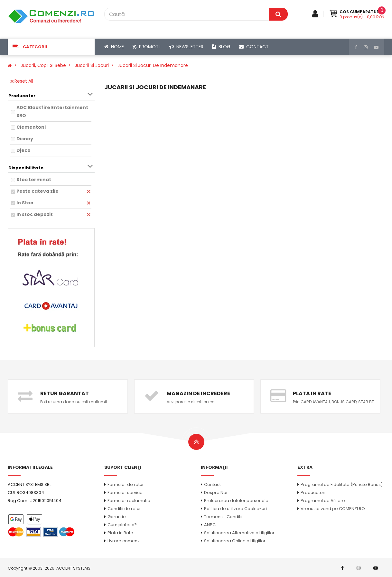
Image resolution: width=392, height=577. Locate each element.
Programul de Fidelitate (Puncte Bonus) (342, 484)
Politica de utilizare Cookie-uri (235, 509)
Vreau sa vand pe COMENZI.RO (333, 509)
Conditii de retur (124, 509)
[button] (51, 47)
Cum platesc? (122, 525)
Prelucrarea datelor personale (236, 501)
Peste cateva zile (37, 191)
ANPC (210, 525)
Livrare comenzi (124, 541)
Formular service (125, 493)
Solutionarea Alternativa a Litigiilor (239, 533)
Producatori (313, 493)
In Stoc (25, 203)
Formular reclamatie (129, 501)
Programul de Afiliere (323, 501)
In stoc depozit (35, 214)
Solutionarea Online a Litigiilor (235, 541)
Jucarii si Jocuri (92, 65)
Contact (212, 484)
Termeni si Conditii (223, 517)
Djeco (23, 150)
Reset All (22, 81)
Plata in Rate (120, 533)
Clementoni (31, 127)
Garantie (117, 517)
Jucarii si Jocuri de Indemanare (153, 65)
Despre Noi (216, 493)
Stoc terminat (34, 180)
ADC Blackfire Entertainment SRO (52, 112)
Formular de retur (126, 484)
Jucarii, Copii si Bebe (43, 65)
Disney (25, 139)
